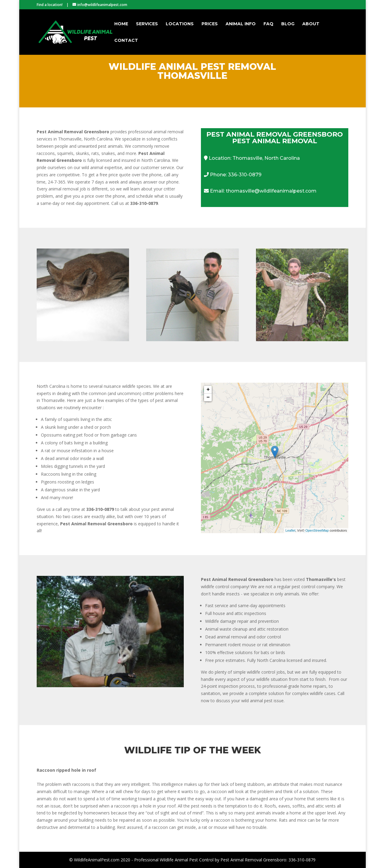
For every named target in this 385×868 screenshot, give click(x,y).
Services (147, 24)
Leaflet (290, 530)
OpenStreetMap (317, 530)
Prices (210, 24)
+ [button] (208, 390)
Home (121, 24)
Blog (288, 24)
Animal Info (241, 24)
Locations (180, 24)
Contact (126, 41)
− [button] (208, 397)
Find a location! (50, 5)
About (311, 24)
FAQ (268, 24)
